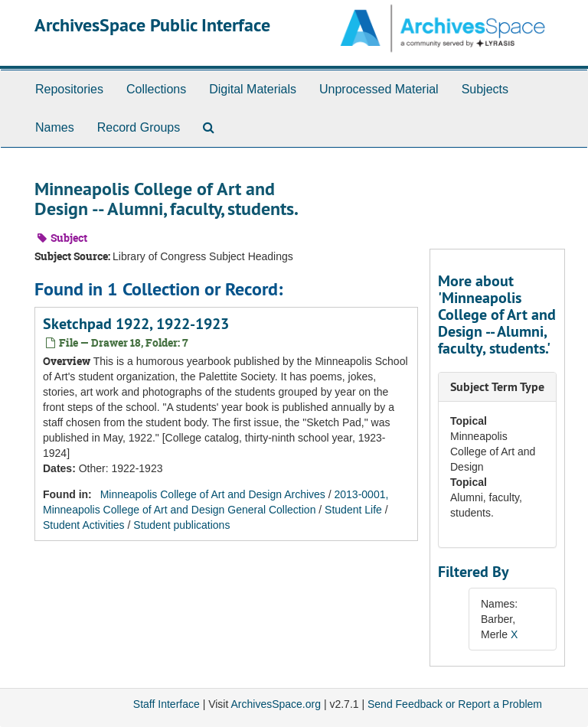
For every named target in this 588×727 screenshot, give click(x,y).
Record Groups (139, 127)
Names (55, 127)
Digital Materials (253, 89)
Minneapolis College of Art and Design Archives (213, 494)
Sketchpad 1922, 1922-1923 (136, 324)
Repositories (69, 89)
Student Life (353, 510)
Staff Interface (167, 704)
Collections (156, 89)
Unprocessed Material (379, 89)
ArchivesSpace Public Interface (152, 25)
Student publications (181, 525)
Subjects (485, 89)
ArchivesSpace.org (276, 704)
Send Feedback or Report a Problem (455, 704)
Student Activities (84, 525)
